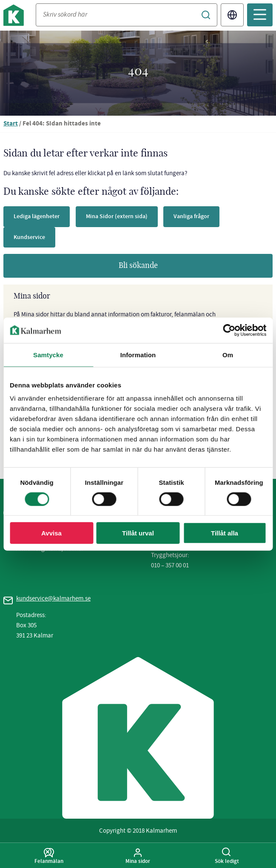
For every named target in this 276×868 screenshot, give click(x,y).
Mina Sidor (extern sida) (117, 216)
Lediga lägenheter (37, 216)
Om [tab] (228, 354)
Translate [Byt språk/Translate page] (232, 15)
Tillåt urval (138, 533)
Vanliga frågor (191, 216)
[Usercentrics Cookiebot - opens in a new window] (229, 330)
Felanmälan (49, 856)
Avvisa (51, 533)
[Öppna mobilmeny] (260, 15)
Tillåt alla (225, 533)
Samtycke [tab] (48, 354)
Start (11, 124)
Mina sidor (138, 856)
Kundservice (29, 237)
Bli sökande (138, 266)
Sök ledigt (227, 856)
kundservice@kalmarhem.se (53, 598)
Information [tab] (138, 354)
